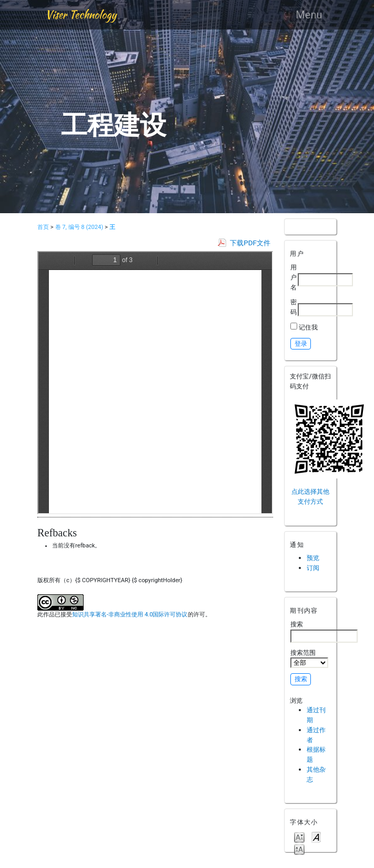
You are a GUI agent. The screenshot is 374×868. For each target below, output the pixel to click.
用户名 (294, 277)
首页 (43, 227)
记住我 (308, 327)
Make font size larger (299, 849)
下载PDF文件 (250, 243)
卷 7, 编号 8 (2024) (79, 227)
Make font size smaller (299, 837)
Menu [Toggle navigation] (309, 15)
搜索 (324, 631)
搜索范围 (309, 659)
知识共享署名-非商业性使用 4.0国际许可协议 (130, 615)
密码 (294, 307)
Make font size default (316, 837)
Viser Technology (81, 14)
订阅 (313, 568)
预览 (313, 558)
